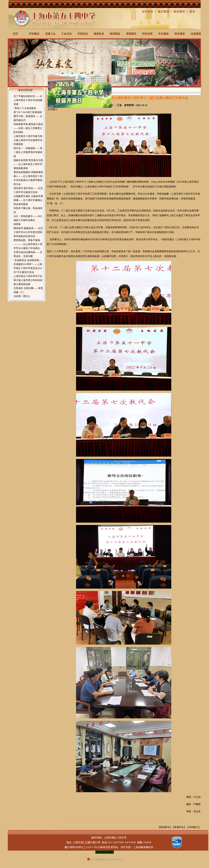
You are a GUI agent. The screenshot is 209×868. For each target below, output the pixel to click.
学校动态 (83, 34)
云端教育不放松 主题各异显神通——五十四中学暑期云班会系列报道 (28, 200)
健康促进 (99, 34)
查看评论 (179, 827)
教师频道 (115, 34)
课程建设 (131, 34)
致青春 (17, 224)
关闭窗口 (193, 827)
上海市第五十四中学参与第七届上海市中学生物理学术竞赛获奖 (28, 140)
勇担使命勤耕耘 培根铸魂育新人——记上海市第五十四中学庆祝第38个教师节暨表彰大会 (28, 178)
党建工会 (50, 34)
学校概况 (34, 34)
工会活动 (66, 34)
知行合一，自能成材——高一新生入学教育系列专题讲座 (28, 152)
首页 (15, 34)
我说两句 (165, 827)
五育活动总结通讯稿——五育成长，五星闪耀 (28, 254)
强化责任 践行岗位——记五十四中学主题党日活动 (28, 190)
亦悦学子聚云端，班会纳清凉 (28, 210)
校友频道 (180, 34)
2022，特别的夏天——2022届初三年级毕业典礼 (28, 218)
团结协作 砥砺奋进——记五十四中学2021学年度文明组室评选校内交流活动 (28, 232)
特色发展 (147, 34)
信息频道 (196, 34)
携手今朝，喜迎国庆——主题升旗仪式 (28, 118)
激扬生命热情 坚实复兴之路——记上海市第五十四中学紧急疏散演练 (28, 164)
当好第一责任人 (22, 296)
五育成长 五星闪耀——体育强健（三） (28, 290)
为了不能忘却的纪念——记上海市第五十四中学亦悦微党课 (28, 100)
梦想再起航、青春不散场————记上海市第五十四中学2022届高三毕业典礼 (28, 244)
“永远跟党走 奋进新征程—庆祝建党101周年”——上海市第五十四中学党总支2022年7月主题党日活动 (28, 266)
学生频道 (163, 34)
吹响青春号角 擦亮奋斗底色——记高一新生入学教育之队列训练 (28, 128)
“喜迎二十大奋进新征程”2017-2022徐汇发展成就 (28, 110)
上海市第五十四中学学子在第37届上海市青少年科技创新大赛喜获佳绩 (28, 280)
